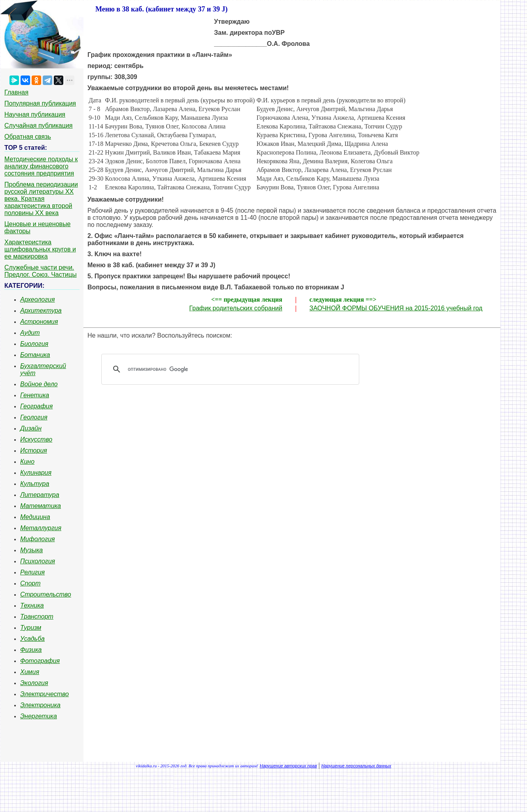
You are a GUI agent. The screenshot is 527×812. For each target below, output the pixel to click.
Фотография (40, 661)
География (36, 406)
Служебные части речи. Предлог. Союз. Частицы (41, 271)
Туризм (31, 628)
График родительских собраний (236, 308)
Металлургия (41, 528)
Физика (31, 650)
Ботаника (35, 355)
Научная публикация (35, 114)
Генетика (35, 395)
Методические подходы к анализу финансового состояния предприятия (41, 166)
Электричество (45, 694)
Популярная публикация (40, 103)
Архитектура (41, 311)
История (34, 450)
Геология (34, 417)
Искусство (36, 439)
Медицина (35, 517)
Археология (38, 299)
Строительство (46, 594)
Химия (30, 672)
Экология (34, 683)
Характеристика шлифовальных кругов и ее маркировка (40, 249)
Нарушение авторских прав (288, 766)
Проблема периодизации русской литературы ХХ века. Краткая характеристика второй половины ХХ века (41, 199)
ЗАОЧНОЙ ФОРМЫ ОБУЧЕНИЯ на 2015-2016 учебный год (396, 308)
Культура (35, 484)
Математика (41, 506)
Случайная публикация (38, 126)
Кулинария (36, 473)
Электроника (40, 705)
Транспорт (37, 617)
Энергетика (39, 716)
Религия (32, 572)
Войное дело (39, 384)
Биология (34, 344)
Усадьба (32, 639)
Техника (32, 605)
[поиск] (233, 369)
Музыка (31, 550)
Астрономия (39, 322)
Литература (40, 495)
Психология (38, 561)
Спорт (30, 583)
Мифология (38, 539)
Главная (16, 92)
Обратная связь (28, 137)
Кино (27, 462)
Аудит (30, 333)
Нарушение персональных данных (356, 766)
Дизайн (31, 428)
